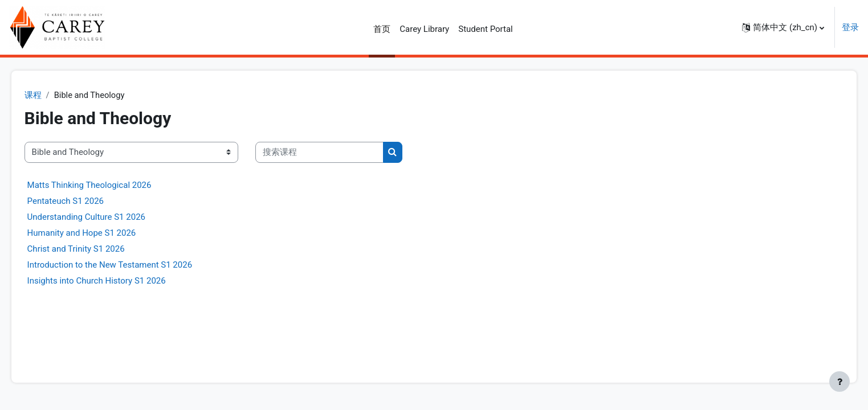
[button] (783, 27)
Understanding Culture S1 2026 (102, 217)
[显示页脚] (840, 382)
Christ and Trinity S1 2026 (92, 249)
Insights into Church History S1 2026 (113, 281)
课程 (49, 95)
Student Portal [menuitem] (486, 29)
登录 (850, 27)
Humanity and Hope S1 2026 (98, 233)
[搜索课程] (335, 153)
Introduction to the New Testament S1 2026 (126, 265)
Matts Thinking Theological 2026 (105, 185)
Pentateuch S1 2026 (81, 201)
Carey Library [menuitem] (424, 29)
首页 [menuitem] (382, 29)
